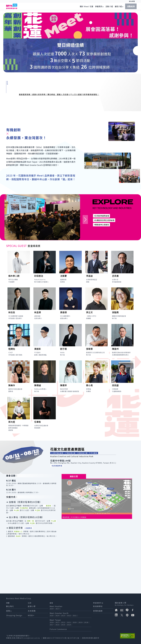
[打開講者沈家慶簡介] (70, 267)
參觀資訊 (99, 6)
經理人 (9, 611)
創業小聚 (32, 606)
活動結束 (131, 6)
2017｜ (53, 625)
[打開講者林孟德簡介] (45, 304)
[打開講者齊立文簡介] (96, 304)
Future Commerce (58, 629)
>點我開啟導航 (57, 466)
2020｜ (76, 622)
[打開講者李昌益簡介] (96, 267)
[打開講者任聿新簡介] (45, 413)
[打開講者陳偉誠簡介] (45, 377)
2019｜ (81, 622)
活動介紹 (109, 6)
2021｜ (76, 616)
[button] (85, 220)
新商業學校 (98, 606)
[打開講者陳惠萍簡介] (70, 377)
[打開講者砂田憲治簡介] (45, 267)
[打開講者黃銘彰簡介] (45, 340)
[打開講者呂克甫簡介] (122, 267)
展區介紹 (118, 6)
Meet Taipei (55, 620)
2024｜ (53, 609)
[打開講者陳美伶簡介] (19, 377)
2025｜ (53, 616)
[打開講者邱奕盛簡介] (122, 377)
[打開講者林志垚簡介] (19, 304)
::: (73, 1)
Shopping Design (14, 615)
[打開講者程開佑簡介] (19, 340)
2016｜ (58, 625)
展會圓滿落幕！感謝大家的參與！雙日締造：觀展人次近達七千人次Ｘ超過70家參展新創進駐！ (59, 94)
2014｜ (70, 625)
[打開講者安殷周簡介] (122, 304)
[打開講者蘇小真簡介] (96, 377)
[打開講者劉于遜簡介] (70, 340)
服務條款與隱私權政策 (91, 638)
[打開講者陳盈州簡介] (122, 340)
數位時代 (10, 606)
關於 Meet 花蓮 (87, 6)
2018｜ (87, 622)
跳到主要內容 (12, 1)
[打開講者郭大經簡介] (19, 415)
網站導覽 (132, 1)
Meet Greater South (59, 613)
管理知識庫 (98, 611)
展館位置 (74, 476)
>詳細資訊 (28, 528)
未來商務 (32, 611)
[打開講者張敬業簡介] (96, 340)
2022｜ (70, 616)
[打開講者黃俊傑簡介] (70, 304)
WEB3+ (31, 615)
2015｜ (64, 625)
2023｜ (58, 609)
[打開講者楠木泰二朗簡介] (19, 267)
